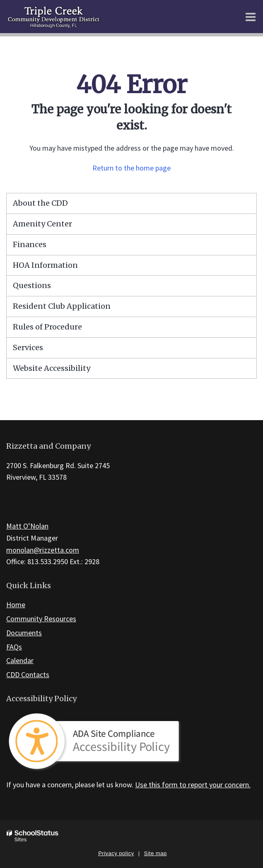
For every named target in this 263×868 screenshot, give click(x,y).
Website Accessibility (52, 368)
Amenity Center (42, 224)
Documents (24, 633)
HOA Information (45, 265)
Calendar (20, 660)
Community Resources (41, 619)
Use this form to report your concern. (193, 785)
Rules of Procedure (47, 327)
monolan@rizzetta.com (43, 550)
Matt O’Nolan (27, 526)
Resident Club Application (62, 306)
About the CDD (40, 203)
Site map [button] (156, 853)
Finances (30, 244)
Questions (32, 285)
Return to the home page (131, 168)
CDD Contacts (28, 674)
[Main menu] (251, 17)
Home (16, 605)
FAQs (14, 647)
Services (28, 347)
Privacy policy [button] (116, 853)
